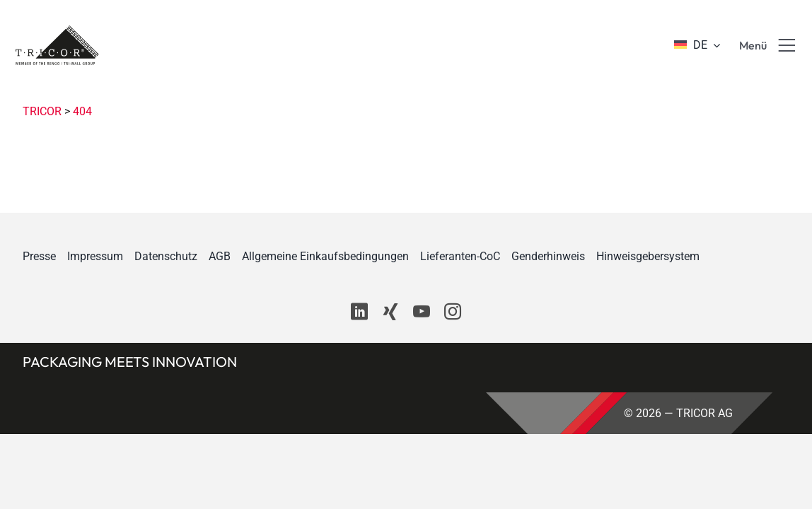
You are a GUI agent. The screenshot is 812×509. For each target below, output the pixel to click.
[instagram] (453, 312)
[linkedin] (359, 312)
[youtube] (422, 312)
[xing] (390, 312)
